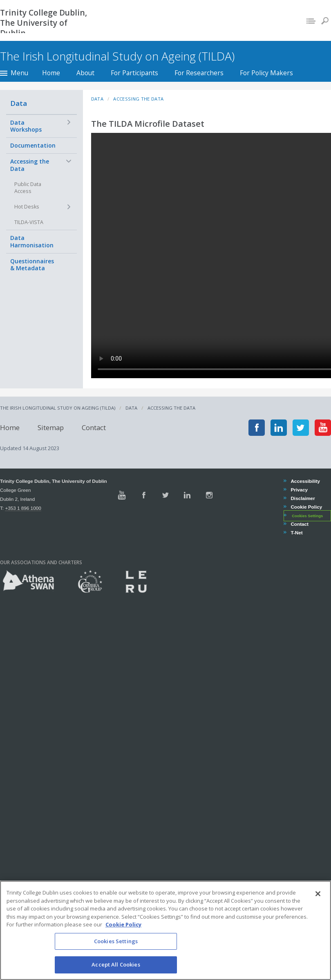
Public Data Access (28, 188)
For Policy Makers (266, 73)
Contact (94, 427)
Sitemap (51, 427)
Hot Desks (27, 207)
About (85, 73)
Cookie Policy (306, 507)
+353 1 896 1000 (23, 508)
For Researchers (199, 73)
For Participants (134, 73)
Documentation (33, 145)
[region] (165, 930)
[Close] (318, 894)
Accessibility (305, 481)
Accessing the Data (30, 165)
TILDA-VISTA (29, 222)
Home (51, 73)
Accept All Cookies (116, 964)
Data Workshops (26, 126)
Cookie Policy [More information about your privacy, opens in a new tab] (123, 924)
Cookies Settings (307, 516)
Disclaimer (302, 498)
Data (19, 103)
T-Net (296, 533)
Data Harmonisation (32, 241)
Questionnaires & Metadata (32, 265)
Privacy (299, 490)
